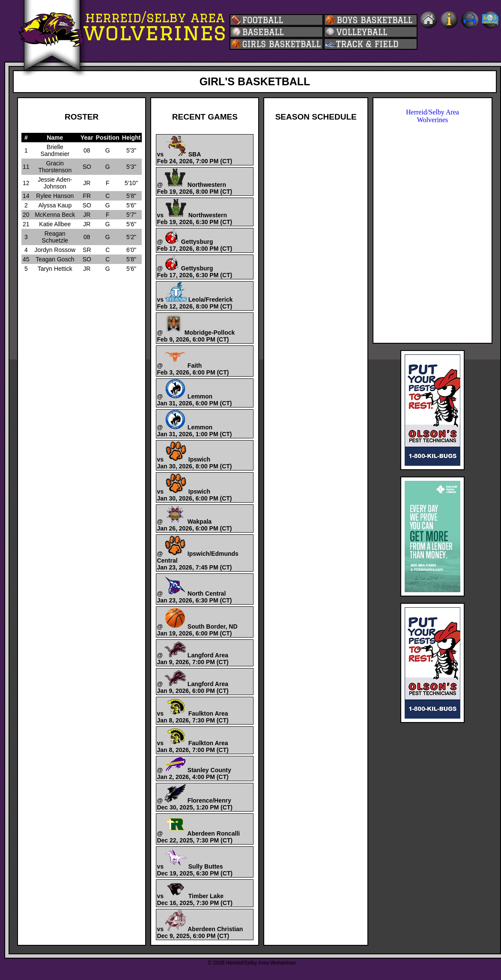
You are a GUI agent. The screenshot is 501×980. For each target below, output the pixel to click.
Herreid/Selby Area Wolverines (432, 116)
